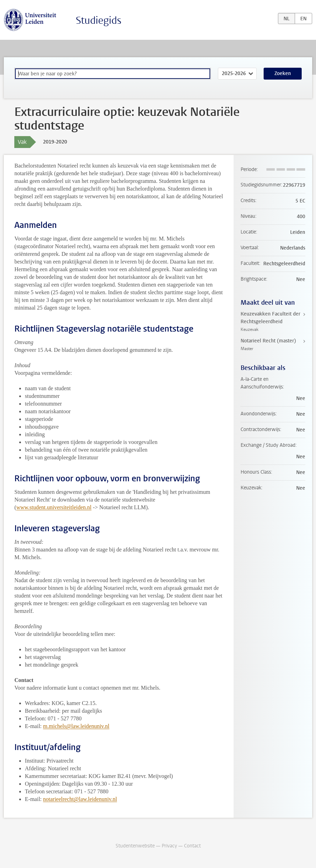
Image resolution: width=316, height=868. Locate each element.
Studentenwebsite (135, 846)
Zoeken (283, 73)
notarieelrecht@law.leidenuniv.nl (80, 799)
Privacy (169, 846)
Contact (192, 846)
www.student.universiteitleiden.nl (54, 507)
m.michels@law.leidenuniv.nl (76, 726)
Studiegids (99, 20)
